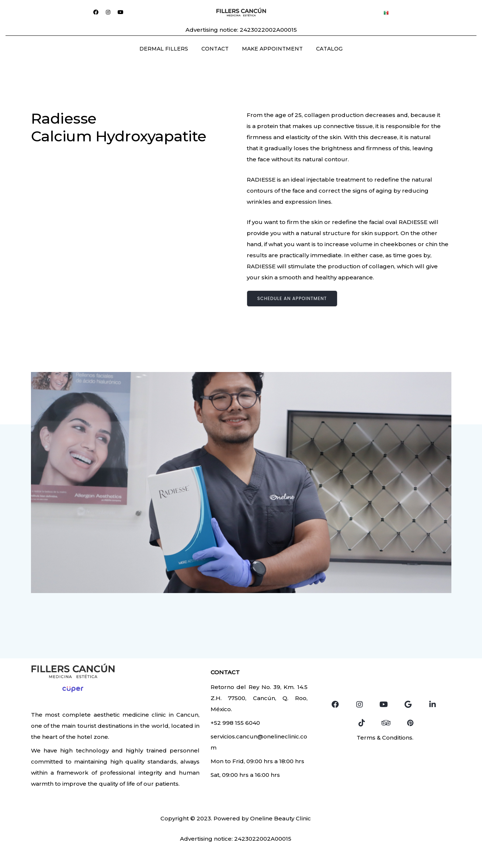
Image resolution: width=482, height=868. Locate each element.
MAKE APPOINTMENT (272, 49)
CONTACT (215, 49)
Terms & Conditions (384, 738)
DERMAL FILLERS (164, 49)
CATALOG (329, 49)
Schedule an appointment (292, 298)
